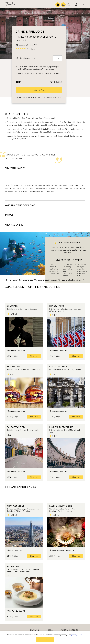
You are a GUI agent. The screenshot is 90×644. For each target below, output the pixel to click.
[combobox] (58, 58)
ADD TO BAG (39, 90)
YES (45, 639)
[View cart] (76, 5)
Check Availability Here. (51, 97)
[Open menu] (83, 5)
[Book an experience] (63, 5)
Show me (34, 356)
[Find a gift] (58, 5)
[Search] (69, 5)
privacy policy (77, 635)
